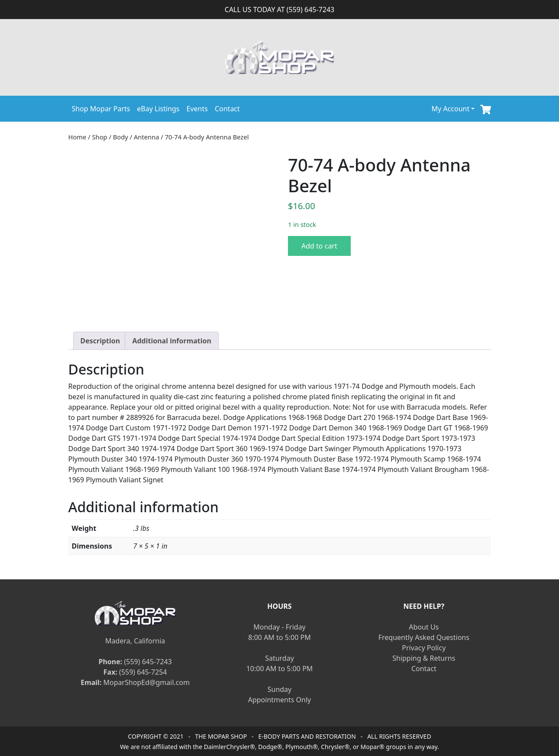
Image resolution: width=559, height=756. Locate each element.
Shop (100, 137)
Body (121, 137)
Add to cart (319, 246)
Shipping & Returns (424, 658)
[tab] (100, 341)
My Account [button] (451, 109)
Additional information (172, 341)
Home (78, 137)
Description (100, 341)
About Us (424, 627)
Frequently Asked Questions (424, 637)
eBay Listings (158, 109)
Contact (227, 109)
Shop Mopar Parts (101, 109)
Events (197, 109)
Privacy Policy (424, 648)
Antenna (147, 137)
